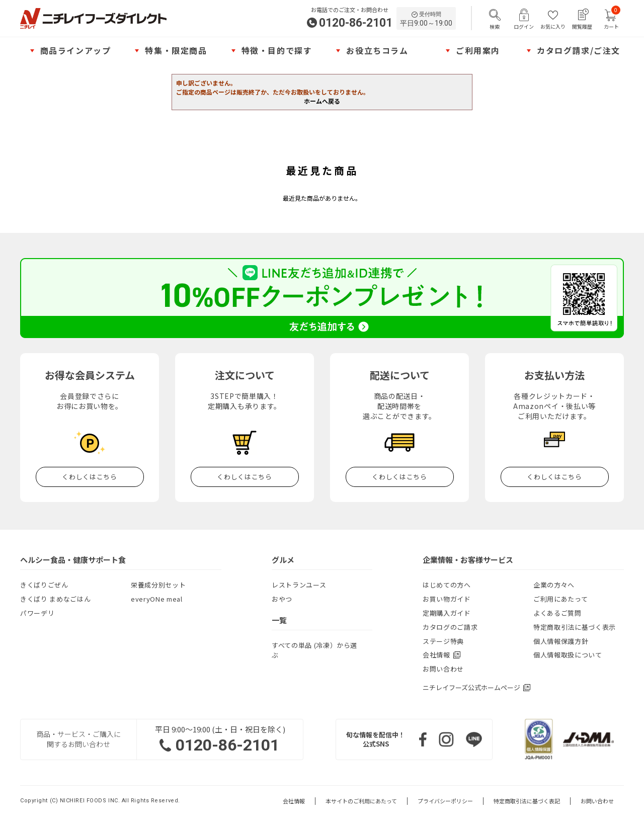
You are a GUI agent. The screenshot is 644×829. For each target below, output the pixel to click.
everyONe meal (156, 599)
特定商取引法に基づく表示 (575, 627)
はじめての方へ (447, 585)
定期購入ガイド (447, 613)
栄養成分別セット (158, 585)
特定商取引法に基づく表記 (527, 801)
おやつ (282, 599)
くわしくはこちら (89, 477)
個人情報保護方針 (561, 641)
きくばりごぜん (44, 585)
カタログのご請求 (450, 627)
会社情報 (294, 801)
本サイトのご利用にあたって (361, 801)
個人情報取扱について (568, 655)
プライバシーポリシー (445, 801)
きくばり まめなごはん (55, 599)
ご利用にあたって (560, 599)
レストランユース (299, 585)
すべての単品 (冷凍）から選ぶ (314, 650)
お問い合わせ (443, 669)
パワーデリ (37, 613)
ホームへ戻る (322, 101)
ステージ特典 (443, 641)
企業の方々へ (554, 585)
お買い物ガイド (447, 599)
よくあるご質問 (557, 613)
